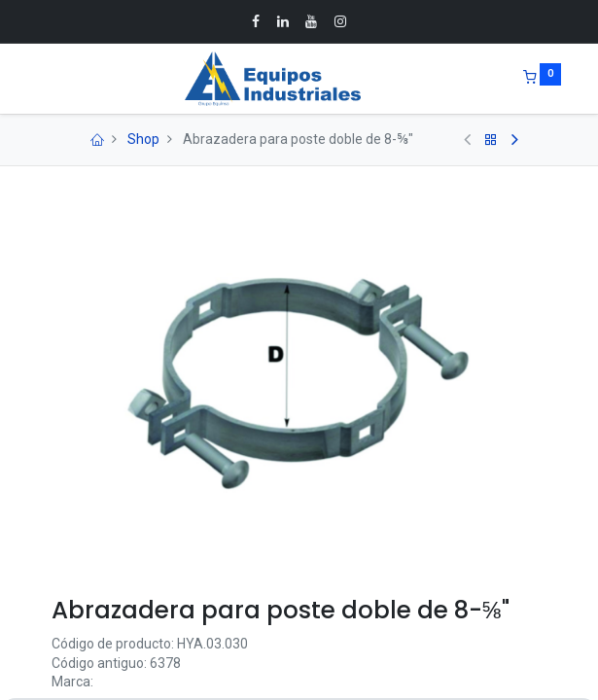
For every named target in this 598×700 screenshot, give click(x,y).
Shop (143, 139)
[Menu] (38, 79)
